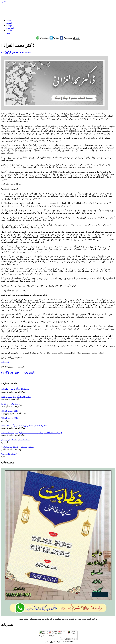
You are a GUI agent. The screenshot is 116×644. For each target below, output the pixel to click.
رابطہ (9, 33)
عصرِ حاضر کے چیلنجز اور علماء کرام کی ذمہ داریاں (24, 425)
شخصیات (5, 362)
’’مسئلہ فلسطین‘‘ (9, 454)
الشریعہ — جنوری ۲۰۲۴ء (18, 373)
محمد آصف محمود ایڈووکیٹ (16, 52)
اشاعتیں (10, 28)
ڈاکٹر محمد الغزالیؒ (9, 411)
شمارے (9, 23)
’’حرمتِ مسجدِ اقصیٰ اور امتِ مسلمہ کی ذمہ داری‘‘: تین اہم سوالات (32, 433)
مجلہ (9, 20)
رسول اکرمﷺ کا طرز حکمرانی (15, 389)
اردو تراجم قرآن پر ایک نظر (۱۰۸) (16, 397)
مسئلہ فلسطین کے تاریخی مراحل (16, 440)
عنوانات (10, 25)
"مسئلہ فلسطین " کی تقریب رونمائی (17, 447)
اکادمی (9, 30)
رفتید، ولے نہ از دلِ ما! (11, 404)
